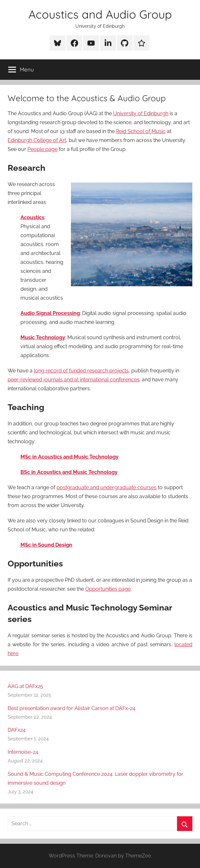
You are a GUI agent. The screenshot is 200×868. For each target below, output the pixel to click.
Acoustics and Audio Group (100, 14)
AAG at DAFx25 (25, 686)
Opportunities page (108, 589)
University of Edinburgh (141, 113)
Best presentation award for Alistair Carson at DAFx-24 (72, 708)
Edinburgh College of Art (37, 140)
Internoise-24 (23, 752)
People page (42, 149)
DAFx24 (17, 730)
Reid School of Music (141, 131)
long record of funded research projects (81, 371)
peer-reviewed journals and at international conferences (73, 380)
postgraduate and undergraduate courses (107, 487)
